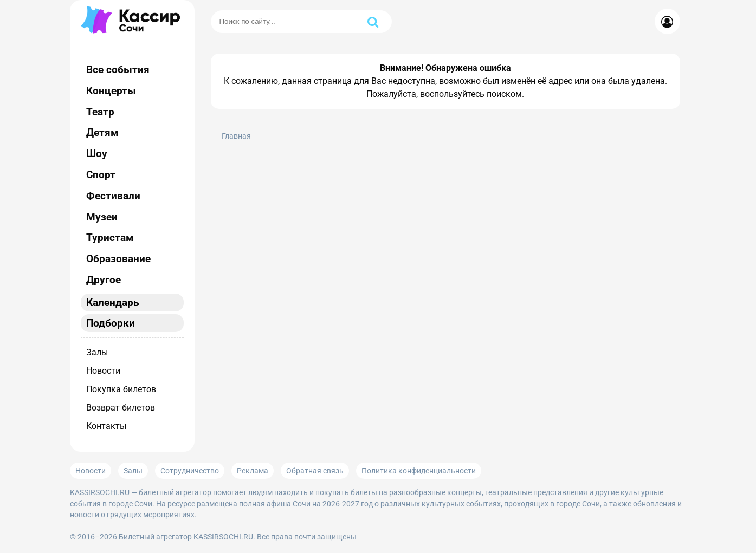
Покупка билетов (121, 389)
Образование (118, 259)
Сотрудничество (190, 471)
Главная (236, 136)
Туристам (110, 238)
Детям (102, 132)
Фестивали (113, 196)
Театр (100, 112)
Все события (118, 70)
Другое (104, 280)
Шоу (97, 154)
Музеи (102, 217)
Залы (97, 352)
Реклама (253, 471)
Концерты (111, 91)
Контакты (106, 426)
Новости (103, 371)
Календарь (113, 302)
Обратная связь (315, 471)
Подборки (111, 323)
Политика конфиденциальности (419, 471)
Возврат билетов (121, 408)
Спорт (101, 175)
